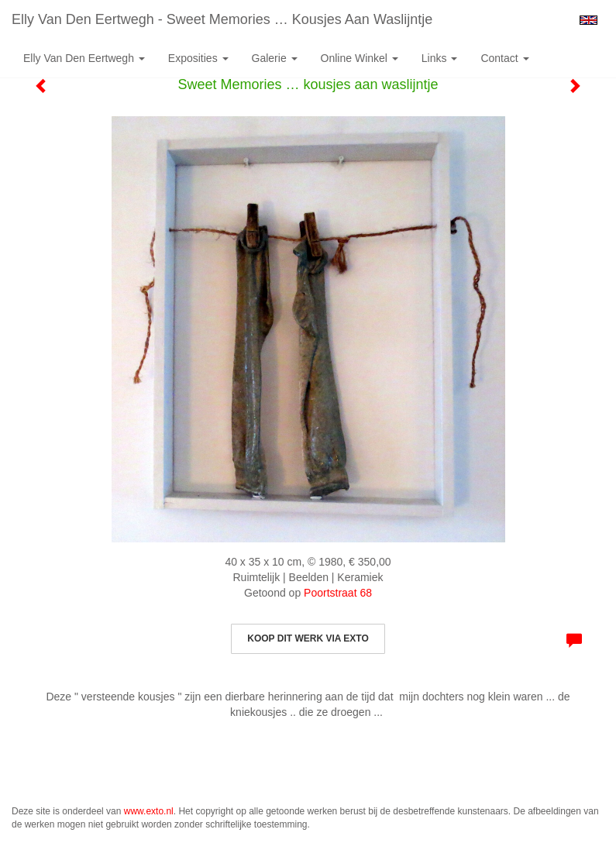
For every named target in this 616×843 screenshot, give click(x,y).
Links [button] (440, 58)
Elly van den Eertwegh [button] (84, 58)
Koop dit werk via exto (308, 638)
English (588, 20)
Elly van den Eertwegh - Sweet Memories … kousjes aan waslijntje (222, 19)
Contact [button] (504, 58)
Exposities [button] (198, 58)
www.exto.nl (149, 811)
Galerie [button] (275, 58)
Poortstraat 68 (338, 593)
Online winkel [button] (360, 58)
